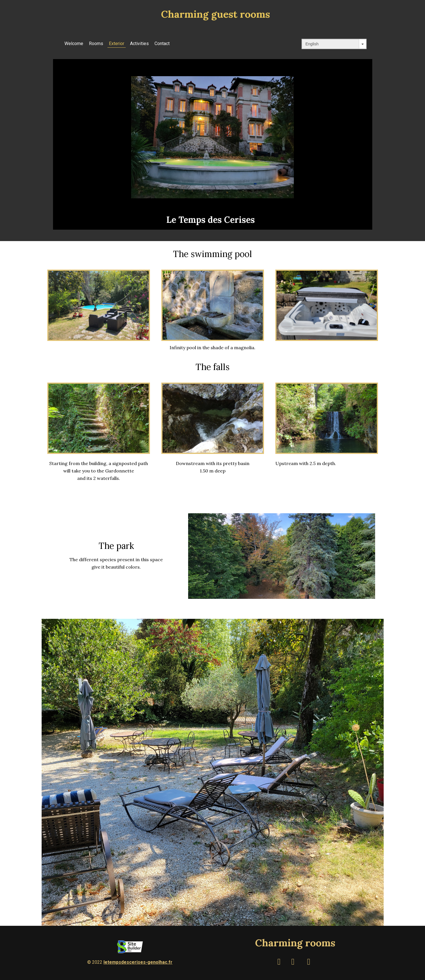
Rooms (96, 44)
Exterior (117, 44)
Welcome (74, 44)
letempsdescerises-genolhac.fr (138, 962)
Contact (162, 44)
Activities (139, 44)
